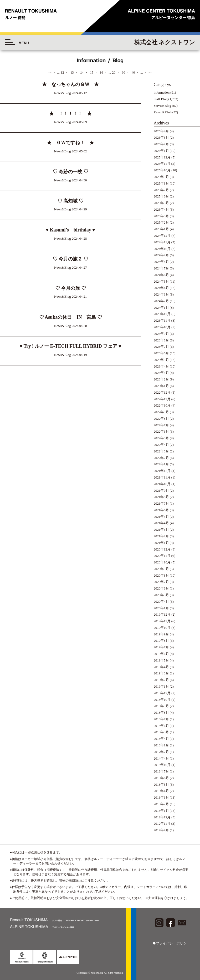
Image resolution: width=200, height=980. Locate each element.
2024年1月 (161, 308)
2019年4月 (161, 667)
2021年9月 (161, 491)
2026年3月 (161, 138)
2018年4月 (161, 739)
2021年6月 (161, 510)
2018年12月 (162, 693)
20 (114, 73)
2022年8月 (161, 419)
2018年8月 (161, 713)
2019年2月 (161, 680)
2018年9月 (161, 706)
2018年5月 (161, 732)
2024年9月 (161, 255)
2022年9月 (161, 412)
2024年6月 (161, 275)
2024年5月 (161, 282)
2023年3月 (161, 373)
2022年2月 (161, 458)
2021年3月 (161, 530)
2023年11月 (162, 321)
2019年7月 (161, 647)
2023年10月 (162, 327)
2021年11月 (162, 477)
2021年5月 (161, 517)
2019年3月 (161, 673)
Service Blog (162, 106)
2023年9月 (161, 334)
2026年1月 (161, 151)
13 (72, 73)
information (162, 93)
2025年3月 (161, 216)
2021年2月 (161, 536)
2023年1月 (161, 386)
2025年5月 (161, 203)
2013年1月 (161, 811)
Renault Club (163, 112)
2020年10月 (162, 562)
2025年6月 (161, 196)
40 (133, 73)
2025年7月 (161, 190)
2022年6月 (161, 432)
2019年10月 (162, 628)
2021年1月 (161, 543)
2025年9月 (161, 177)
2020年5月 (161, 595)
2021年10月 (162, 484)
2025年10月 (162, 170)
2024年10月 (162, 249)
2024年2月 (161, 301)
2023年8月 (161, 340)
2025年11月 (162, 164)
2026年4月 (161, 131)
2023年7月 (161, 347)
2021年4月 (161, 523)
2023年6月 (161, 353)
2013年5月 (161, 785)
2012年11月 (162, 824)
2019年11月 (162, 621)
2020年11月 (162, 556)
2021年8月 (161, 497)
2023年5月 (161, 360)
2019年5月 (161, 660)
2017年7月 (161, 752)
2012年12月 (162, 817)
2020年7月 (161, 582)
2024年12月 (162, 236)
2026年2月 (161, 144)
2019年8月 (161, 641)
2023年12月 (162, 314)
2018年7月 (161, 719)
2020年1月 (161, 608)
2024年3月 (161, 295)
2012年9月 (161, 830)
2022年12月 (162, 393)
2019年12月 (162, 615)
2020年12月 (162, 549)
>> (150, 73)
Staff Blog (161, 99)
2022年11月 (162, 399)
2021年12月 (162, 471)
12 (62, 73)
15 (92, 73)
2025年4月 (161, 210)
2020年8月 (161, 576)
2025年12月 (162, 157)
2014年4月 (161, 759)
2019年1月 (161, 687)
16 (101, 73)
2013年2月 (161, 804)
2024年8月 (161, 262)
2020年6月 (161, 588)
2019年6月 (161, 654)
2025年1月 (161, 229)
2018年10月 (162, 700)
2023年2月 (161, 379)
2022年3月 (161, 451)
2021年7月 (161, 504)
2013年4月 (161, 791)
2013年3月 (161, 798)
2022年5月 (161, 438)
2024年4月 (161, 288)
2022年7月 (161, 425)
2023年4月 (161, 366)
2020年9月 (161, 569)
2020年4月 (161, 602)
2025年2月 (161, 223)
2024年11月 (162, 242)
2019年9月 (161, 634)
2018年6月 (161, 726)
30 (123, 73)
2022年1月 (161, 464)
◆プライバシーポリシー (171, 943)
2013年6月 (161, 778)
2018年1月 (161, 745)
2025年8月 (161, 184)
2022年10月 (162, 405)
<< (50, 73)
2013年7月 (161, 771)
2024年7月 (161, 268)
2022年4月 (161, 445)
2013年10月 (162, 765)
